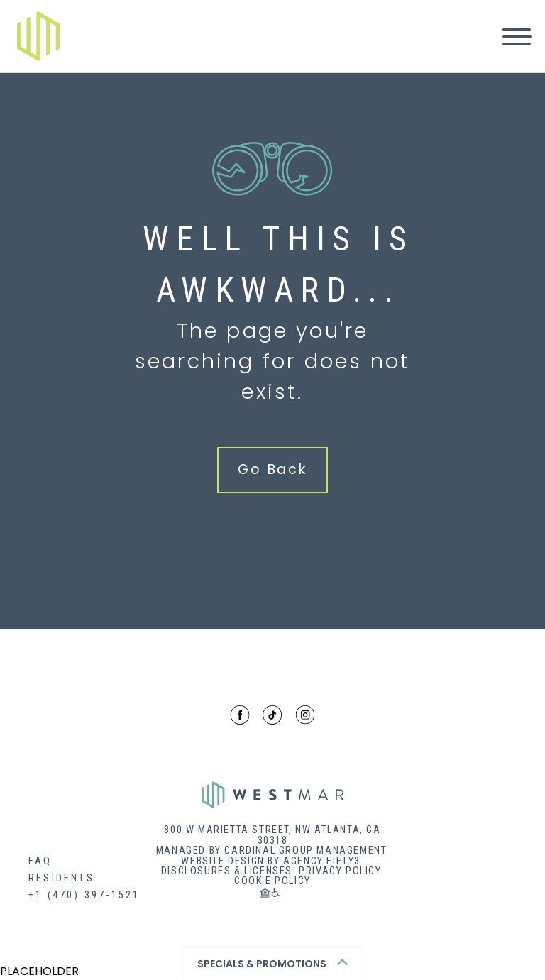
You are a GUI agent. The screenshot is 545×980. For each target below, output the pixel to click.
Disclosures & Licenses (227, 871)
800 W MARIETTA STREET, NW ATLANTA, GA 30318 (272, 836)
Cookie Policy (272, 881)
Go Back (272, 469)
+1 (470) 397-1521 (84, 895)
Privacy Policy (340, 871)
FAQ (40, 861)
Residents (61, 878)
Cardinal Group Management (305, 850)
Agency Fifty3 (322, 861)
